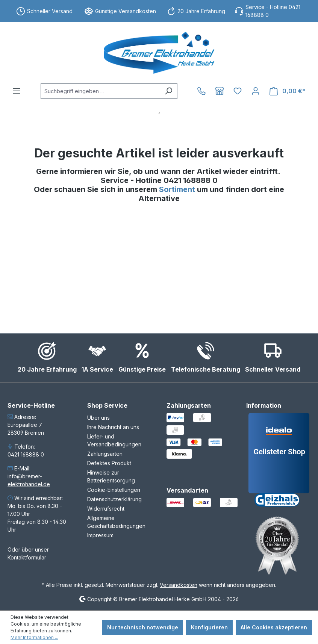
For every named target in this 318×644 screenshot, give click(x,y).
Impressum (100, 535)
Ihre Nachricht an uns (113, 427)
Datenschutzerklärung (114, 499)
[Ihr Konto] (256, 91)
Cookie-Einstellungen (114, 490)
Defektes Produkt (109, 463)
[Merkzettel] (238, 91)
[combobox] (100, 91)
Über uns (98, 418)
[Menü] (17, 91)
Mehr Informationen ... (34, 637)
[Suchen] (169, 91)
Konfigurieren (209, 627)
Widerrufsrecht (106, 509)
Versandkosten (179, 585)
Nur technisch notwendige (143, 627)
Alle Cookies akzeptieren (274, 627)
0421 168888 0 (26, 454)
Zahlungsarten (105, 454)
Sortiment (178, 189)
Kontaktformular (27, 557)
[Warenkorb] (288, 91)
